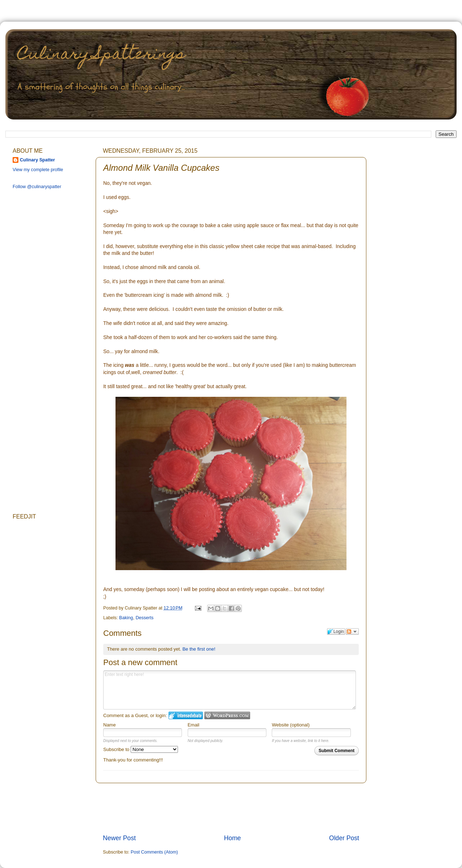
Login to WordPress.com (227, 715)
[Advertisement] (42, 309)
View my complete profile (38, 170)
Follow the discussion (352, 632)
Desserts (145, 618)
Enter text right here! (230, 690)
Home (232, 838)
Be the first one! (199, 649)
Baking (126, 618)
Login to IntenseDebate (186, 715)
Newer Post (119, 838)
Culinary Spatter (37, 160)
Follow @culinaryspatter (37, 187)
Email (194, 725)
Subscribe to (141, 749)
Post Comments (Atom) (154, 852)
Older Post (344, 838)
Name (110, 725)
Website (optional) (291, 725)
